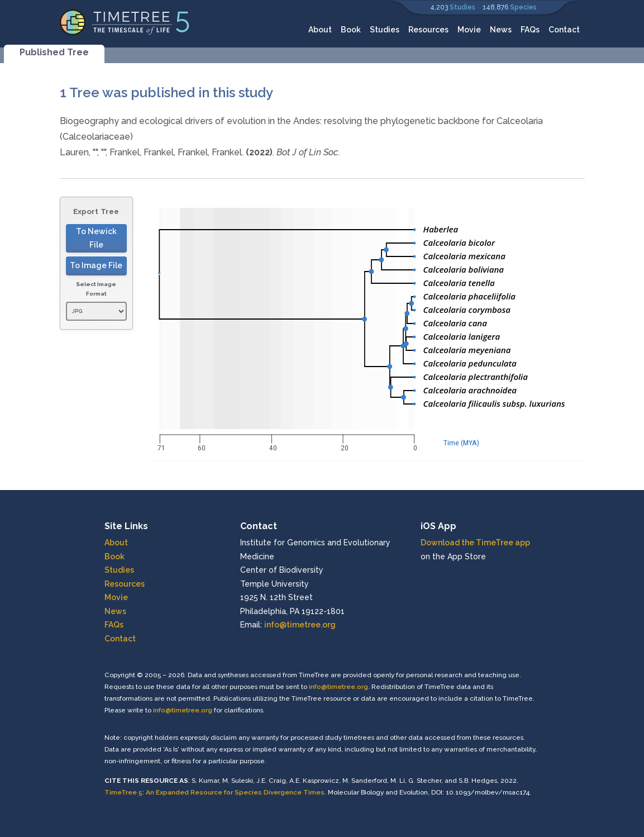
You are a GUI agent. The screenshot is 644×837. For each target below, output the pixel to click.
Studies (462, 7)
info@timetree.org (300, 625)
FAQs (530, 30)
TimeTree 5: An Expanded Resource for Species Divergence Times (214, 792)
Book (351, 30)
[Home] (125, 22)
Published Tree (54, 52)
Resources (428, 30)
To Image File (96, 265)
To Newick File (96, 238)
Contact (564, 30)
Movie (469, 30)
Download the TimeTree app (475, 543)
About (320, 30)
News (501, 30)
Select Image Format (96, 289)
